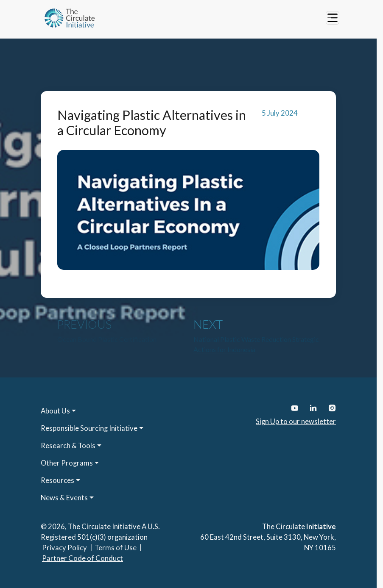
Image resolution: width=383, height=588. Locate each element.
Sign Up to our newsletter (296, 421)
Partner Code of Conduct (82, 558)
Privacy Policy (64, 548)
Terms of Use (116, 548)
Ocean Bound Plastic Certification (107, 339)
